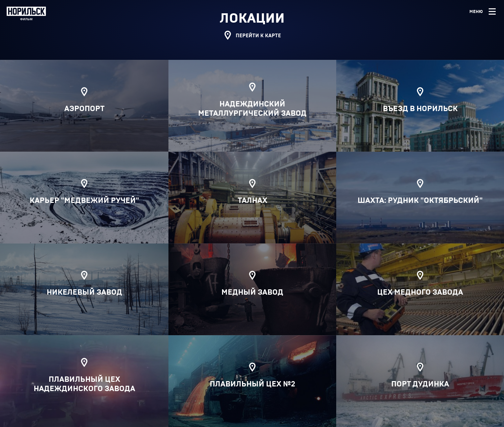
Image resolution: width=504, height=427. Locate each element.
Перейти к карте (252, 36)
